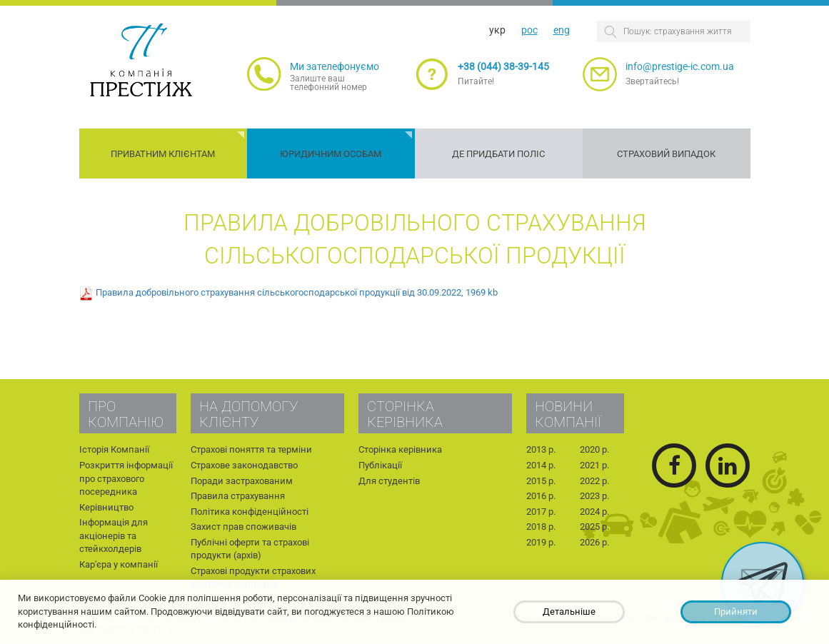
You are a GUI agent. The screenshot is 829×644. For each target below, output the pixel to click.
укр (497, 30)
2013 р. (541, 449)
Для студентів (389, 481)
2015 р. (541, 481)
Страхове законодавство (244, 465)
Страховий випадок (666, 154)
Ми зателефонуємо (335, 66)
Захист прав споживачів (243, 527)
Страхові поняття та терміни (251, 449)
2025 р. (594, 527)
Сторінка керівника (400, 449)
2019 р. (541, 542)
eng (562, 30)
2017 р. (541, 512)
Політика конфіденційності (250, 512)
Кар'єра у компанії (119, 564)
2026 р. (594, 542)
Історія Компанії (114, 449)
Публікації (380, 465)
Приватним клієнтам (163, 154)
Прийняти (736, 612)
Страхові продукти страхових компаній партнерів (253, 578)
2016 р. (541, 496)
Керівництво (106, 507)
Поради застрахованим (242, 481)
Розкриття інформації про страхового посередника (126, 478)
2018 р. (541, 527)
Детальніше (569, 612)
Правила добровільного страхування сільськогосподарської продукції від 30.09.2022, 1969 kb (297, 293)
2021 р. (594, 465)
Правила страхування (238, 496)
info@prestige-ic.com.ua (680, 66)
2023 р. (594, 496)
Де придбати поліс (498, 154)
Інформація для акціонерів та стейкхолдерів (114, 535)
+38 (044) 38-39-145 (503, 66)
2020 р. (594, 449)
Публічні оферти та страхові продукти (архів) (250, 549)
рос (529, 30)
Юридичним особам (331, 154)
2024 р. (594, 512)
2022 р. (594, 481)
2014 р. (541, 465)
